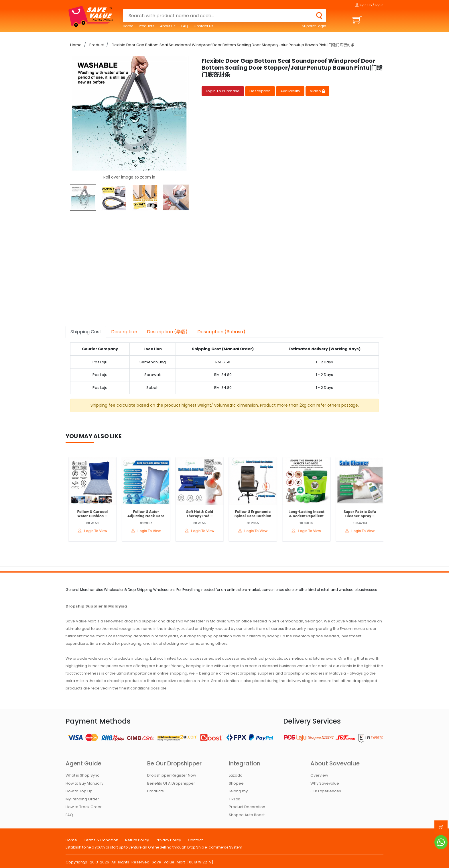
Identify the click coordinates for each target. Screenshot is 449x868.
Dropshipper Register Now (172, 775)
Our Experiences (326, 791)
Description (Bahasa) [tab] (221, 332)
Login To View (95, 531)
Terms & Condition (101, 840)
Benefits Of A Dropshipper (171, 783)
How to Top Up (79, 791)
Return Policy (137, 840)
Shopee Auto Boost (247, 815)
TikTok (235, 799)
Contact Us (203, 26)
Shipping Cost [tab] (86, 332)
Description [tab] (124, 332)
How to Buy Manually (84, 783)
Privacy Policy (168, 840)
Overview (319, 775)
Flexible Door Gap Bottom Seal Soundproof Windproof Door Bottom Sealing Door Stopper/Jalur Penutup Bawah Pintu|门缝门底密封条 (233, 45)
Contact (195, 840)
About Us (168, 26)
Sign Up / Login (369, 5)
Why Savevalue (325, 783)
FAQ (185, 26)
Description (260, 91)
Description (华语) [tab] (167, 332)
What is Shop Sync (82, 775)
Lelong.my (238, 791)
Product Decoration (247, 807)
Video (317, 91)
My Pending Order (82, 799)
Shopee (236, 783)
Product (96, 45)
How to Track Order (84, 807)
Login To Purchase (223, 91)
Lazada (236, 775)
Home (128, 26)
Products (147, 26)
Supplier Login (314, 26)
